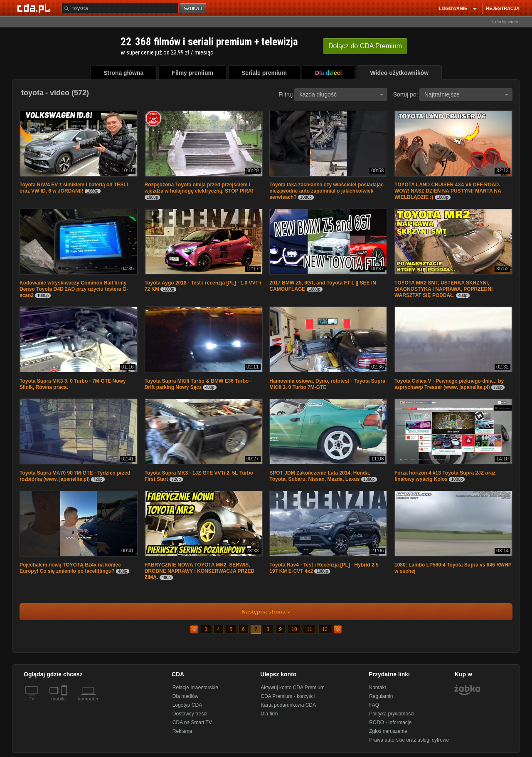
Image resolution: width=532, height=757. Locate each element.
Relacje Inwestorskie (195, 688)
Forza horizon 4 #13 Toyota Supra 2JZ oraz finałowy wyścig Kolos (445, 476)
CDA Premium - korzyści (288, 696)
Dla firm (269, 714)
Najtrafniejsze (466, 94)
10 (294, 629)
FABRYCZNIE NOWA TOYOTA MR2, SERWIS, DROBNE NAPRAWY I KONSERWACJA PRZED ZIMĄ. (199, 571)
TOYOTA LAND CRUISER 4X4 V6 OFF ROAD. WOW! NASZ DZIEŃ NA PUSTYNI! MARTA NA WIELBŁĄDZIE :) (448, 191)
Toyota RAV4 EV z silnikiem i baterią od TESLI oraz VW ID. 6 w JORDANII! (74, 188)
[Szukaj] (120, 8)
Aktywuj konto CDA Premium (292, 688)
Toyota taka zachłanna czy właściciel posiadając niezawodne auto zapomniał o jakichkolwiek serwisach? (326, 191)
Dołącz (365, 46)
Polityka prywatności (392, 714)
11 (309, 629)
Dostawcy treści (190, 714)
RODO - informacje (390, 722)
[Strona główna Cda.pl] (35, 8)
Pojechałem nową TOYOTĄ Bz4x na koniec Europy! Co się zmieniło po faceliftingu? (70, 568)
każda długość (341, 94)
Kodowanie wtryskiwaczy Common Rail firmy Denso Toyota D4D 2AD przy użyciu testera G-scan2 (74, 289)
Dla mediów (186, 696)
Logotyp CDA (187, 705)
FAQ (374, 705)
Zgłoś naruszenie (388, 731)
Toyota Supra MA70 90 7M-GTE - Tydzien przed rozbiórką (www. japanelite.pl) (75, 476)
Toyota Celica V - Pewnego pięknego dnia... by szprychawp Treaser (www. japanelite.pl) (449, 384)
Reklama (182, 731)
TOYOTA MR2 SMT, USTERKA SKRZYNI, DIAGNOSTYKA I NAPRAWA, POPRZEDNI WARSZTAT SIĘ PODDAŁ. (443, 289)
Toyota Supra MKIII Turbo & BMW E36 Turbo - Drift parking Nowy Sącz (198, 384)
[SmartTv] (65, 704)
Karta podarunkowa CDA (288, 705)
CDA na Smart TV (192, 722)
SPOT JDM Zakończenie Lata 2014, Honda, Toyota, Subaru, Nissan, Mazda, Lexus (320, 476)
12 (325, 629)
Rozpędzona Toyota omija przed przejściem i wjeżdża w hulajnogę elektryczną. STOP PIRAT (199, 188)
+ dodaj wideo (505, 22)
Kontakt (378, 688)
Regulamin (381, 696)
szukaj (194, 9)
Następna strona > (260, 612)
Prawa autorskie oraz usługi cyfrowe (409, 740)
